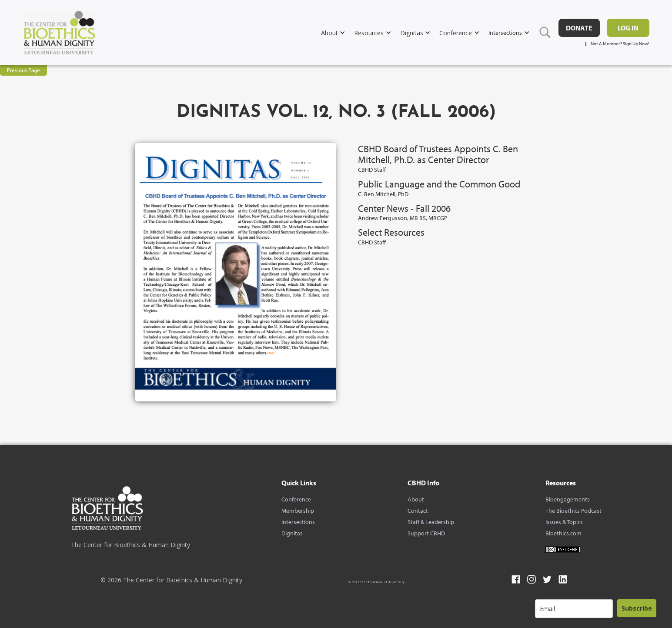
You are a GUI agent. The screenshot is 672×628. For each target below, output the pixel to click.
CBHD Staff (372, 170)
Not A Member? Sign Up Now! (620, 44)
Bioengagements (568, 499)
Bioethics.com (563, 533)
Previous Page (23, 70)
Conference (296, 499)
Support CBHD (426, 533)
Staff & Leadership (431, 522)
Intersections (298, 522)
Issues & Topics (564, 522)
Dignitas (292, 533)
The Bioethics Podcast (573, 511)
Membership (298, 511)
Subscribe (637, 608)
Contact (418, 511)
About (416, 499)
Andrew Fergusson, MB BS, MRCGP (403, 218)
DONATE (579, 28)
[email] (574, 609)
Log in (628, 28)
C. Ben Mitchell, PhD (383, 194)
